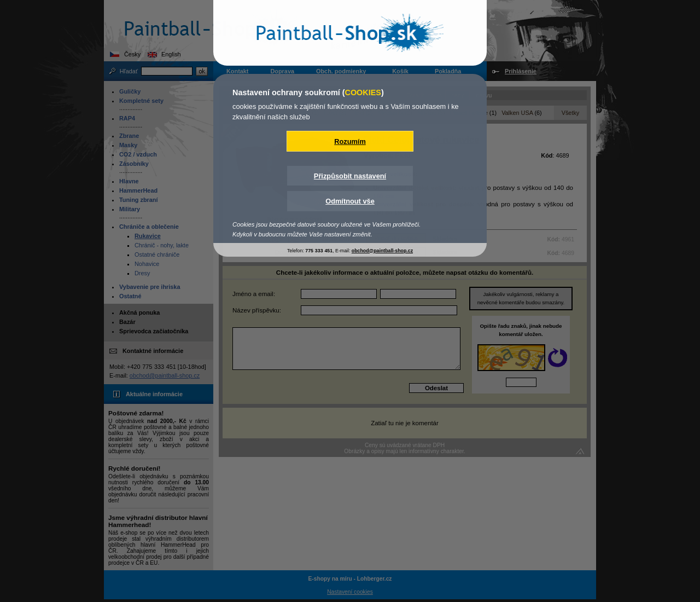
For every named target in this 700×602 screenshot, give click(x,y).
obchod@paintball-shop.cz (382, 251)
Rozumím (350, 141)
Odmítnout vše (350, 201)
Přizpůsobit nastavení (350, 176)
